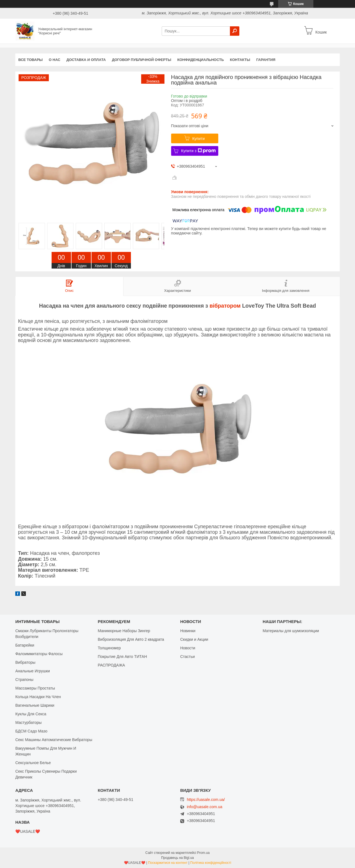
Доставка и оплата (86, 60)
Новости (188, 648)
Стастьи (188, 657)
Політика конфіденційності (211, 863)
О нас (55, 60)
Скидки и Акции (194, 639)
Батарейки (25, 645)
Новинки (188, 631)
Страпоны (24, 680)
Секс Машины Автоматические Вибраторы (54, 740)
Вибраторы (25, 662)
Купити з (198, 151)
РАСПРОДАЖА (111, 665)
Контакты (240, 60)
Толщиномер (109, 648)
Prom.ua (203, 853)
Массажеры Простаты (35, 688)
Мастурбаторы (28, 723)
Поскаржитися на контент (168, 863)
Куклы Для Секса (31, 714)
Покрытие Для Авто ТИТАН (122, 657)
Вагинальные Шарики (35, 705)
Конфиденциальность (201, 60)
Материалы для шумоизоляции (291, 631)
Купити (198, 139)
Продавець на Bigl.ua (177, 858)
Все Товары (31, 60)
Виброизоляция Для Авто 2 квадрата (131, 639)
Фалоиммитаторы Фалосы (39, 654)
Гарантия (266, 60)
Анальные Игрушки (33, 671)
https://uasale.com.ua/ (206, 800)
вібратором (225, 306)
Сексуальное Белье (33, 763)
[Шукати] (235, 31)
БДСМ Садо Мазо (31, 731)
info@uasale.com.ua (205, 807)
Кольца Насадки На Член (38, 697)
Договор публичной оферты (141, 60)
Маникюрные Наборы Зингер (124, 631)
